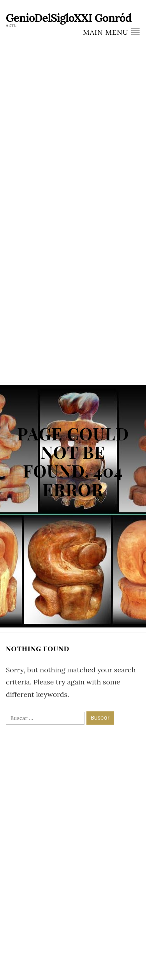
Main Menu (112, 32)
